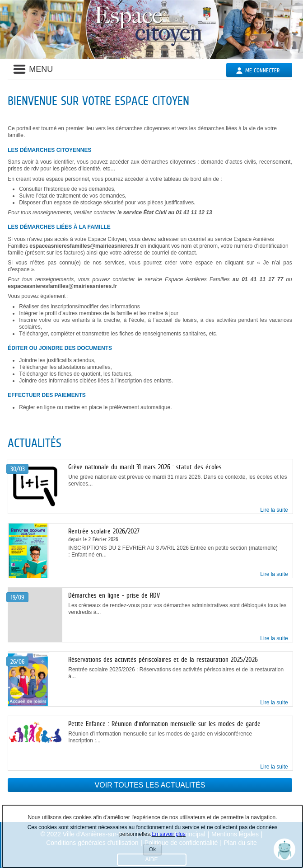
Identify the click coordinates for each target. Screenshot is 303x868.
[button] (284, 849)
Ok (155, 851)
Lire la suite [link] (274, 510)
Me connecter (262, 70)
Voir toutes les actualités (150, 785)
